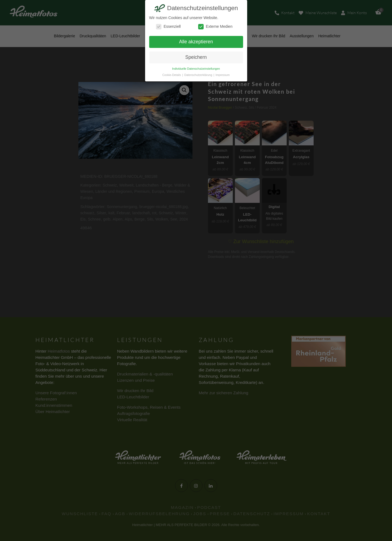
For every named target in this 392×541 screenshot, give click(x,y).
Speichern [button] (196, 57)
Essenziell (168, 27)
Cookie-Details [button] (172, 75)
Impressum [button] (223, 75)
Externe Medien (215, 27)
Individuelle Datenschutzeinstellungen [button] (196, 69)
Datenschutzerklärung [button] (199, 75)
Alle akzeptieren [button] (196, 42)
